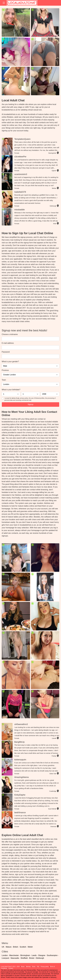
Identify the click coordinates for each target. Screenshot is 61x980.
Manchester (14, 955)
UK (3, 947)
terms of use (15, 398)
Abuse (23, 967)
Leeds (34, 955)
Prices (34, 967)
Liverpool (5, 958)
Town (4, 380)
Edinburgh (40, 958)
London (5, 955)
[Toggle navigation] (4, 3)
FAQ (38, 967)
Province (5, 370)
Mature (9, 947)
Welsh (30, 947)
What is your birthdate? (11, 390)
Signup (30, 404)
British (15, 947)
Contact (11, 968)
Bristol (32, 958)
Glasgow (42, 955)
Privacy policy (45, 967)
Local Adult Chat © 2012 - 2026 (10, 967)
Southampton (52, 955)
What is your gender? (10, 362)
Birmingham (25, 955)
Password (6, 352)
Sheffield (24, 958)
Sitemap (28, 967)
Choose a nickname (10, 334)
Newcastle (15, 958)
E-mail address (8, 343)
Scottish (23, 947)
